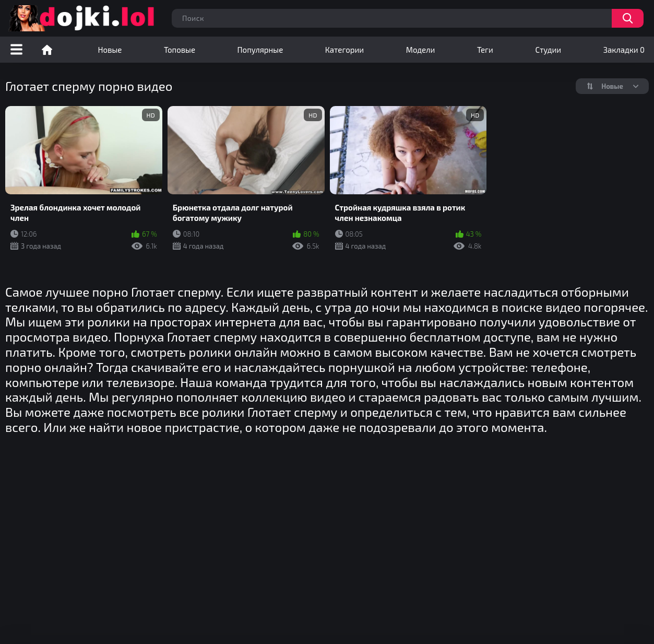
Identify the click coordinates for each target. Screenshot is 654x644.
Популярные (260, 50)
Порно (47, 50)
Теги (485, 50)
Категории (344, 50)
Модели (421, 50)
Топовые (180, 50)
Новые (110, 50)
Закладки (624, 50)
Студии (548, 50)
